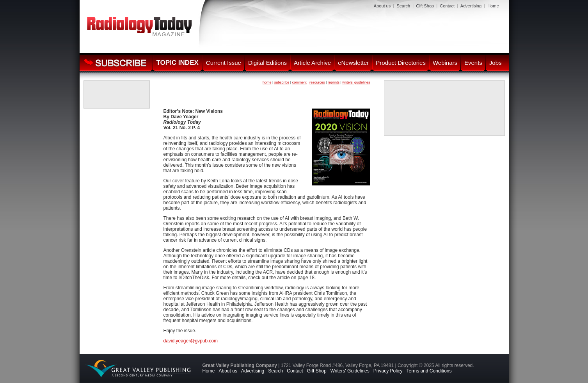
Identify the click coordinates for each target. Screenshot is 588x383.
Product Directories (401, 63)
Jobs (496, 63)
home (267, 82)
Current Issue (224, 63)
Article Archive (312, 63)
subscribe (282, 82)
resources (317, 82)
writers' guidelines (356, 82)
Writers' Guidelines (350, 371)
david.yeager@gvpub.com (191, 341)
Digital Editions (267, 63)
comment (299, 82)
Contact (447, 6)
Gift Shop (425, 6)
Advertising (471, 6)
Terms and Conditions (429, 371)
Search (403, 6)
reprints (334, 82)
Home (493, 6)
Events (473, 63)
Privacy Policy (388, 371)
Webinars (445, 63)
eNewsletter (353, 63)
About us (382, 6)
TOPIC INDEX (178, 63)
